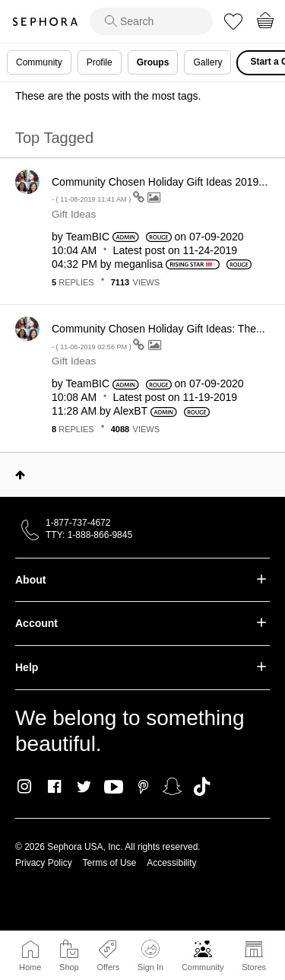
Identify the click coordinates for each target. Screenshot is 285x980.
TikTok (202, 787)
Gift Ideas (74, 214)
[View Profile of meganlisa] (139, 264)
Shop (69, 967)
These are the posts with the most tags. (108, 96)
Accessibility (171, 863)
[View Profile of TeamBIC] (87, 237)
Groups (153, 62)
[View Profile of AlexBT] (130, 411)
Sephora (45, 22)
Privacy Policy (44, 863)
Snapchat (172, 787)
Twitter (84, 787)
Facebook (54, 787)
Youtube (114, 787)
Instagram (25, 787)
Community (203, 967)
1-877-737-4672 (78, 523)
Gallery (207, 62)
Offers (108, 967)
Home (30, 967)
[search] (151, 21)
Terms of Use (110, 863)
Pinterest (143, 787)
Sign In (150, 956)
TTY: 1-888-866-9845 (89, 535)
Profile (100, 62)
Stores (254, 967)
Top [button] (20, 475)
